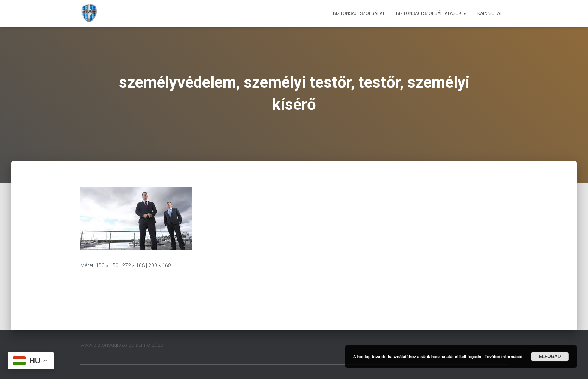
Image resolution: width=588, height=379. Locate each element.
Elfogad (550, 357)
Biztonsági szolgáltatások (431, 13)
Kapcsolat (490, 13)
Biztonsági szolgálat (359, 13)
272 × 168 (133, 265)
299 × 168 (160, 265)
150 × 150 (107, 265)
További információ (503, 357)
